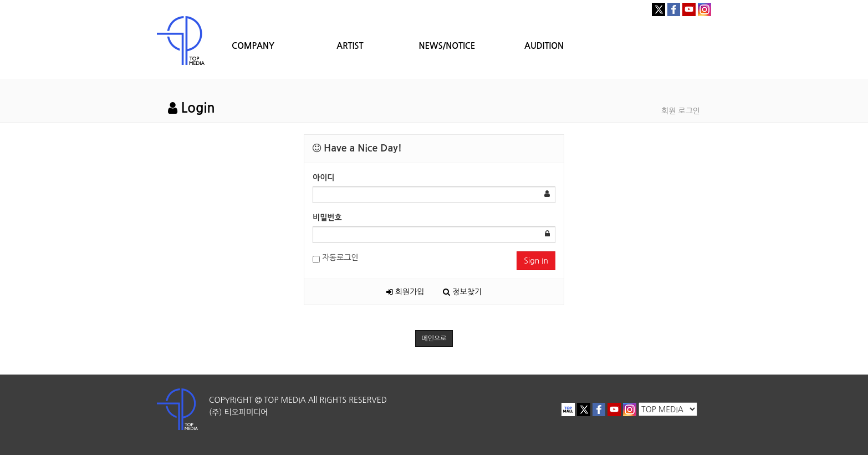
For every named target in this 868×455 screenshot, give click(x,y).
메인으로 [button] (434, 338)
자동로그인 (336, 258)
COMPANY (253, 46)
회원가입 (405, 292)
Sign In (536, 261)
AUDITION (544, 46)
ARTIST (350, 46)
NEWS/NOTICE (447, 46)
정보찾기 (462, 292)
